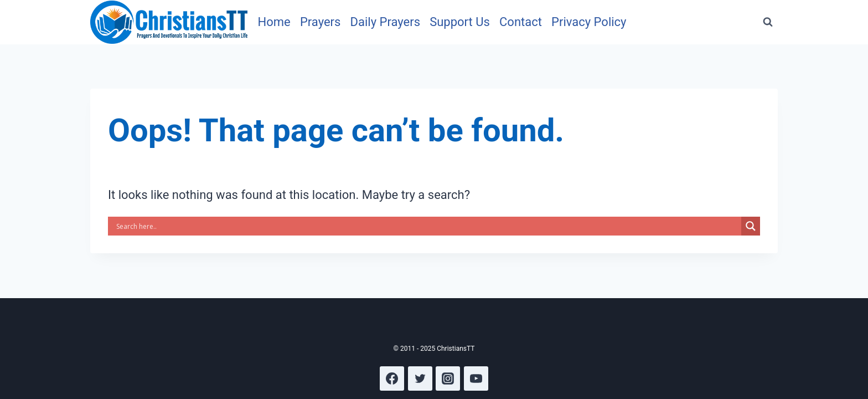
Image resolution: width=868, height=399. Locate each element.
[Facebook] (392, 378)
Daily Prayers (385, 22)
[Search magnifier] (751, 226)
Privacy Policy (589, 22)
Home (274, 22)
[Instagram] (448, 378)
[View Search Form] (768, 22)
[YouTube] (476, 378)
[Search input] (427, 226)
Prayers (320, 22)
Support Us (460, 22)
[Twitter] (420, 378)
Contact (521, 22)
